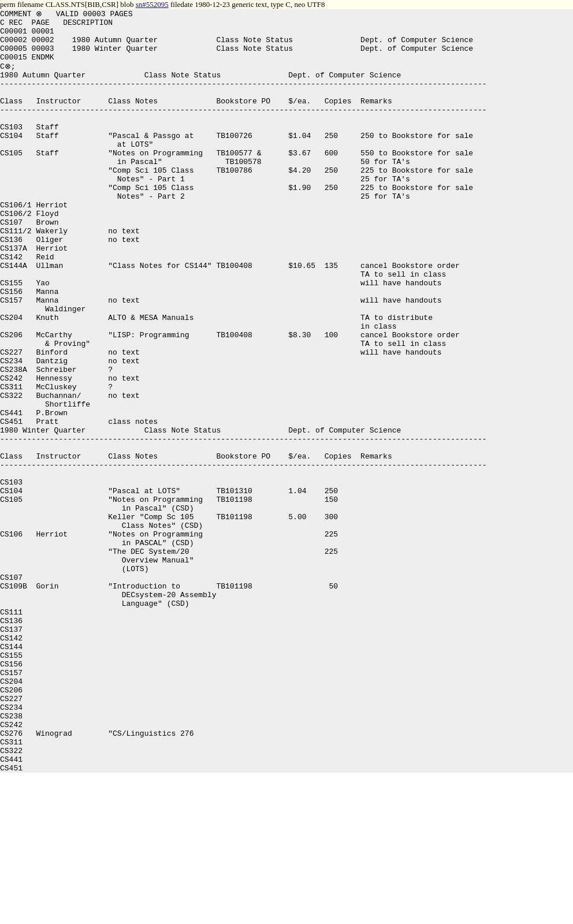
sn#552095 (152, 4)
